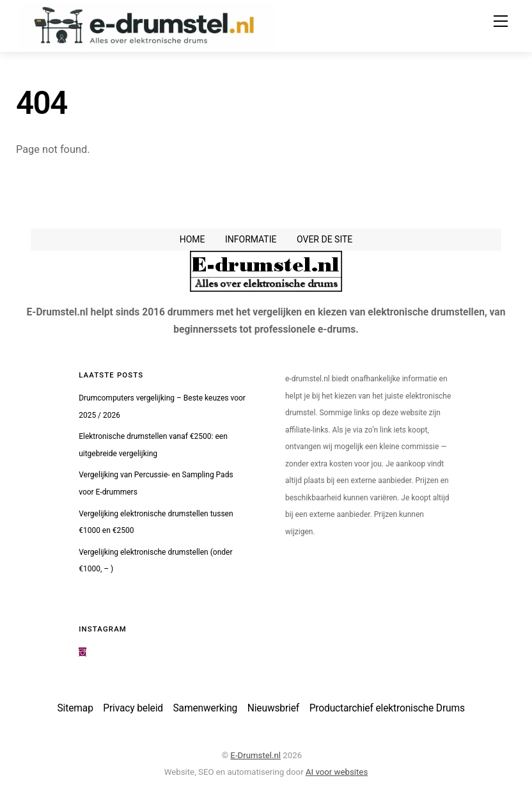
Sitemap (75, 708)
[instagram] (82, 652)
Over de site (325, 239)
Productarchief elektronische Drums (387, 708)
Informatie (251, 239)
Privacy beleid (133, 708)
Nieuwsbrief (273, 708)
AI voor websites (337, 772)
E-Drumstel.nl (255, 755)
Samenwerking (206, 708)
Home (192, 239)
